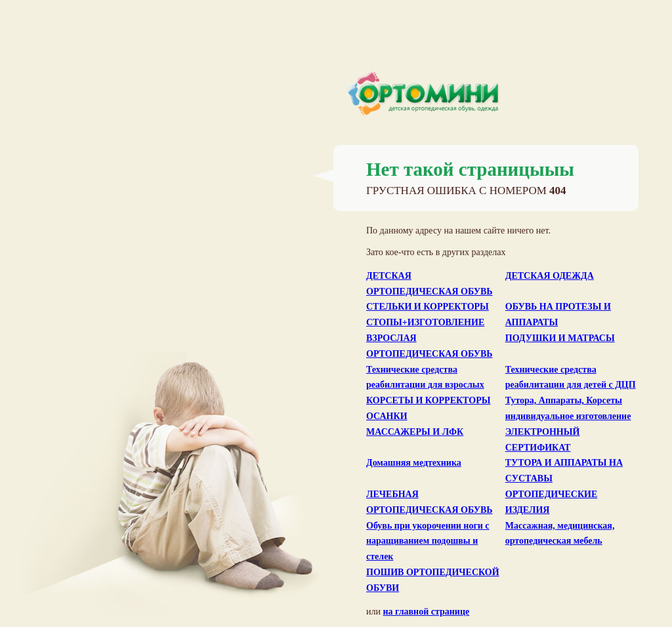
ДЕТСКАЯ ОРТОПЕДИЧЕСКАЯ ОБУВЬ (430, 284)
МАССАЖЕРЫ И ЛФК (415, 432)
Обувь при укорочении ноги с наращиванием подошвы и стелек (428, 541)
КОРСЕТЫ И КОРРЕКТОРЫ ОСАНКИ (428, 408)
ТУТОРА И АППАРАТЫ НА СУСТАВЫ (564, 471)
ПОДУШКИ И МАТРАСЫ (560, 338)
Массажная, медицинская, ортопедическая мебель (560, 534)
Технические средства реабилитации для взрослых (425, 377)
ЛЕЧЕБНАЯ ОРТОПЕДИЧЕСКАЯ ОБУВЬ (430, 502)
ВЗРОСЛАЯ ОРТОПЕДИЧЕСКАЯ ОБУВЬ (430, 346)
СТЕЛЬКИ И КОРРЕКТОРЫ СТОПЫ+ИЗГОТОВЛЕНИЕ (428, 314)
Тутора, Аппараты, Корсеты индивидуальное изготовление (568, 408)
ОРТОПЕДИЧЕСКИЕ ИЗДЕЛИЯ (552, 502)
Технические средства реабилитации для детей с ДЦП (571, 377)
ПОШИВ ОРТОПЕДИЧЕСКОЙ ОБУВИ (433, 580)
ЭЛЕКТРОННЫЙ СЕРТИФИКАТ (543, 440)
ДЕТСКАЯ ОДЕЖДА (550, 276)
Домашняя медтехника (414, 463)
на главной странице (426, 612)
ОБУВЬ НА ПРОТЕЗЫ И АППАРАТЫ (558, 314)
